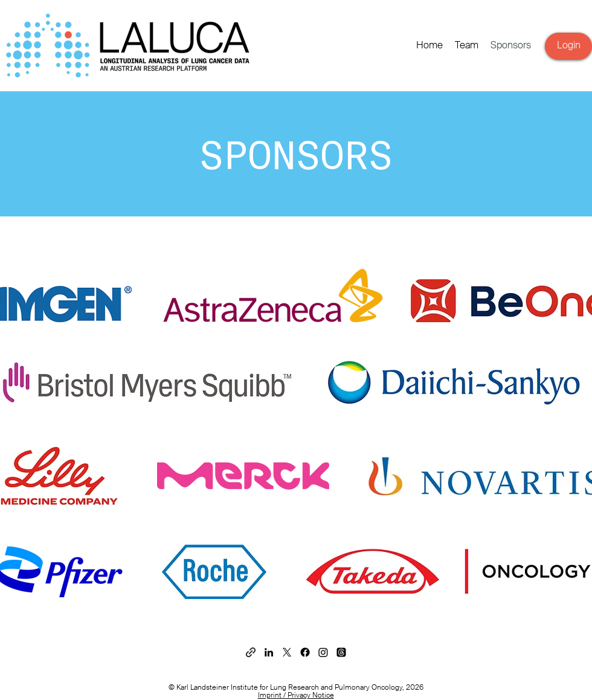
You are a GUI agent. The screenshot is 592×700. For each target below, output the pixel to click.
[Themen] (341, 652)
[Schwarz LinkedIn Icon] (269, 652)
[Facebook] (305, 652)
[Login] (568, 46)
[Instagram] (323, 652)
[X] (287, 652)
